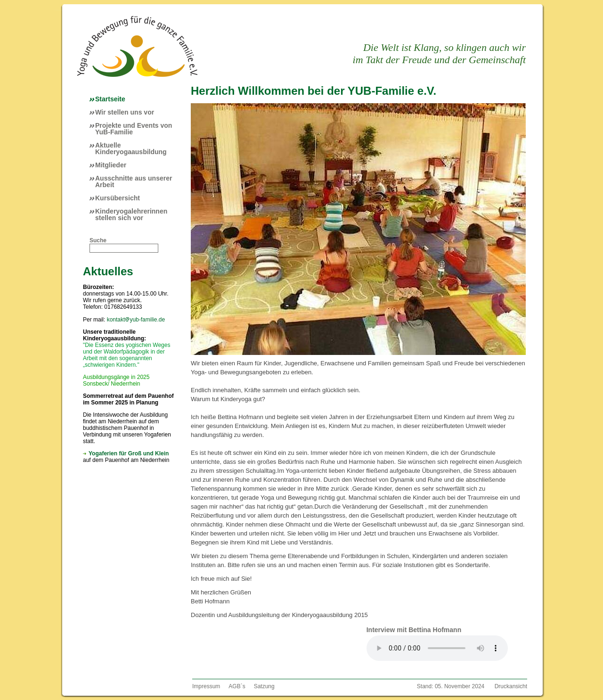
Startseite (110, 99)
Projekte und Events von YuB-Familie (134, 129)
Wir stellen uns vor (125, 112)
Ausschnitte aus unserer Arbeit (134, 181)
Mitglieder (111, 165)
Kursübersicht (118, 198)
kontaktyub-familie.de (136, 320)
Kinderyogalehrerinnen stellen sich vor (131, 214)
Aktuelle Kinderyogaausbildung (131, 148)
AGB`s (237, 686)
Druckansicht (511, 686)
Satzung (264, 686)
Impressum (206, 686)
